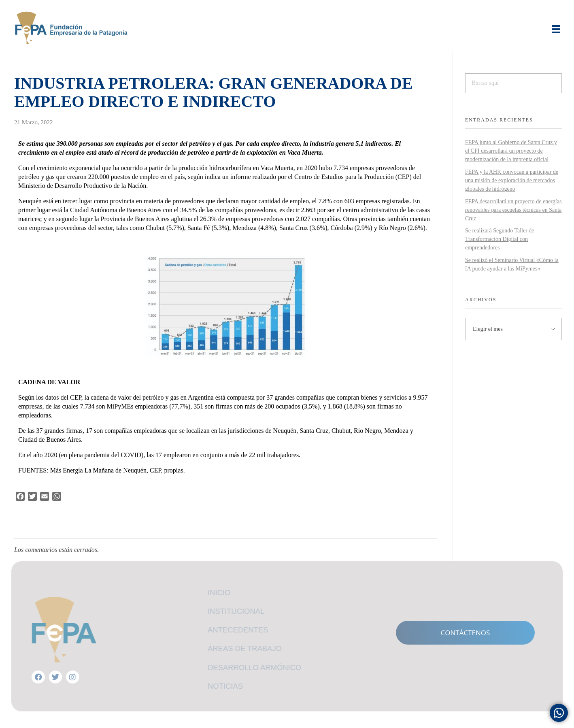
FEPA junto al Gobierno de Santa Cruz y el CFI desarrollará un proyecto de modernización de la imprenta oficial (511, 151)
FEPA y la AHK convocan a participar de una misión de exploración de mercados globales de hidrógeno (512, 180)
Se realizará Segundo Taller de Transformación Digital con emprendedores (500, 239)
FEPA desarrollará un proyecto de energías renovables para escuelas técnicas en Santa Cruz (513, 210)
